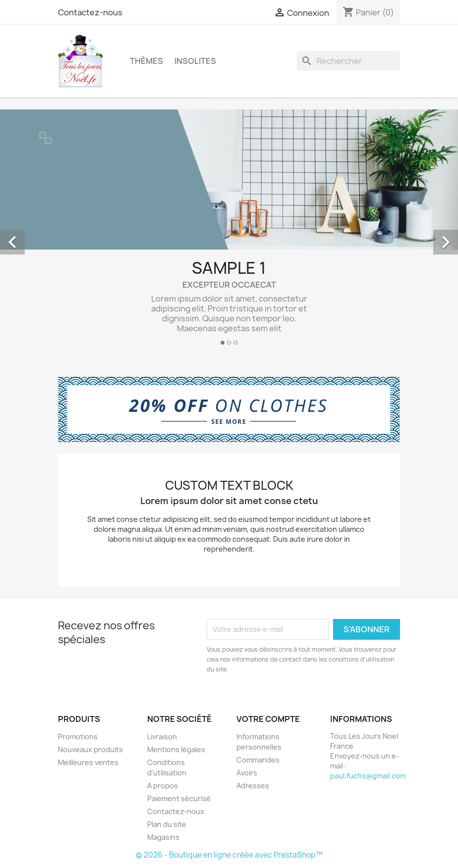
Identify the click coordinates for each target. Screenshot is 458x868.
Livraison (162, 737)
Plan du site (167, 824)
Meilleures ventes (88, 762)
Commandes (258, 760)
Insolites (195, 61)
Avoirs (247, 773)
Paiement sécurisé (179, 798)
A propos (163, 786)
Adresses (253, 786)
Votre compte (268, 719)
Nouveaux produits (90, 749)
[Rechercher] (348, 61)
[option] (229, 231)
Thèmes (146, 61)
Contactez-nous (90, 12)
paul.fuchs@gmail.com (368, 776)
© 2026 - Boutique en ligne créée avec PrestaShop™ (229, 855)
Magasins (163, 837)
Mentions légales (176, 749)
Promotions (78, 737)
